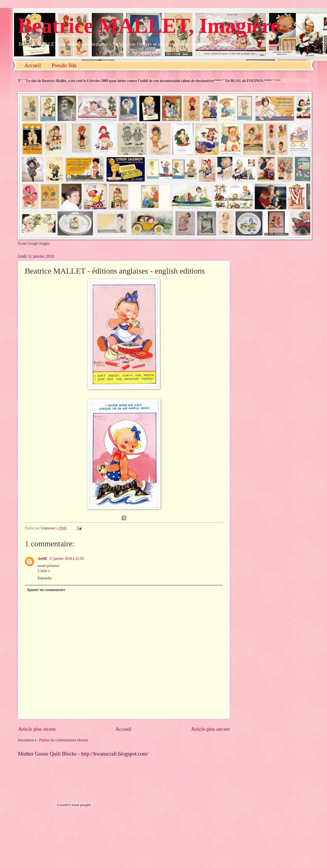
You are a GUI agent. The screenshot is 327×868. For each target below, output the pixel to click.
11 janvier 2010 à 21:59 (67, 559)
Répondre (45, 578)
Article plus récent (37, 729)
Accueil (33, 65)
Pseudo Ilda (64, 65)
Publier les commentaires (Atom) (63, 740)
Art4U (43, 559)
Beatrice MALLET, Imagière (149, 26)
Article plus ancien (210, 729)
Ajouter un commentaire (46, 590)
